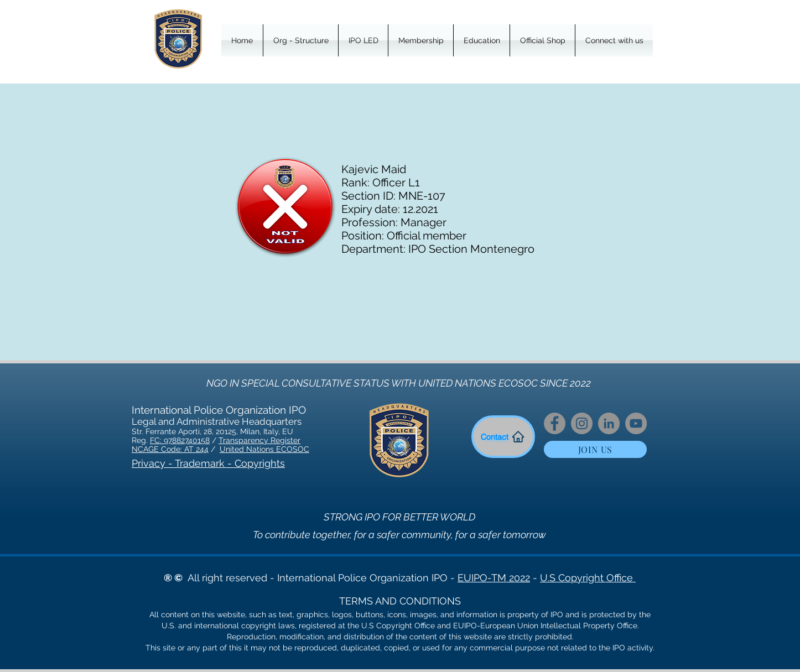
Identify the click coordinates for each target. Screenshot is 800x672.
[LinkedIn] (609, 423)
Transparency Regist (256, 440)
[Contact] (503, 437)
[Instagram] (582, 423)
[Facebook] (555, 423)
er (297, 440)
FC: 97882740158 (180, 440)
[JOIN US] (595, 449)
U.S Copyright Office (588, 578)
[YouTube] (636, 423)
